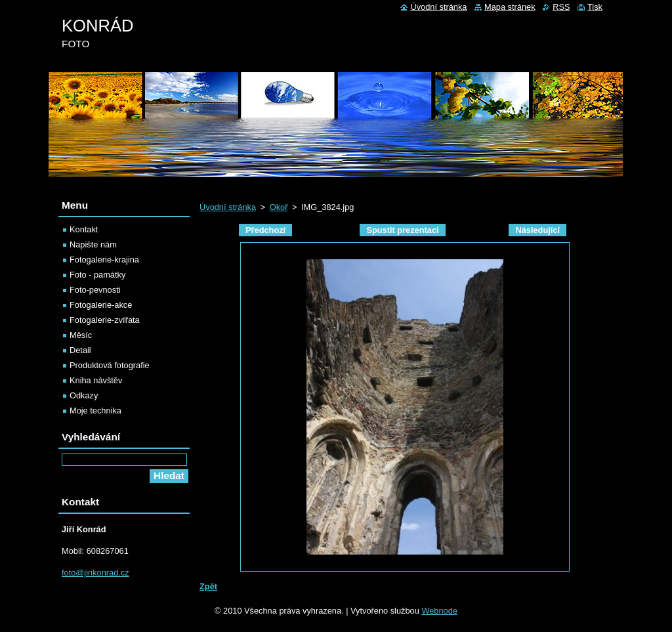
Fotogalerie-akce (101, 305)
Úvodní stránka (228, 207)
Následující (537, 230)
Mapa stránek (510, 7)
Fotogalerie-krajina (104, 260)
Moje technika (95, 411)
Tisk (595, 7)
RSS (561, 7)
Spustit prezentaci (402, 230)
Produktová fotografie (110, 365)
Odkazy (84, 395)
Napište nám (93, 244)
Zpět (208, 586)
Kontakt (84, 229)
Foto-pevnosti (95, 290)
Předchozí (265, 230)
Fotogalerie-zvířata (105, 320)
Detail (80, 350)
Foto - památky (97, 275)
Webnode (439, 611)
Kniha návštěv (96, 380)
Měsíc (81, 335)
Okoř (279, 207)
